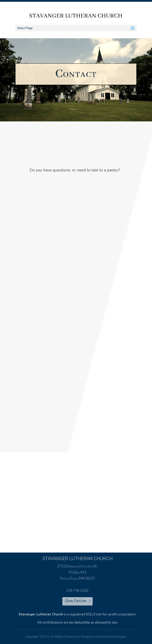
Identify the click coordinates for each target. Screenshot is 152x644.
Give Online (76, 601)
